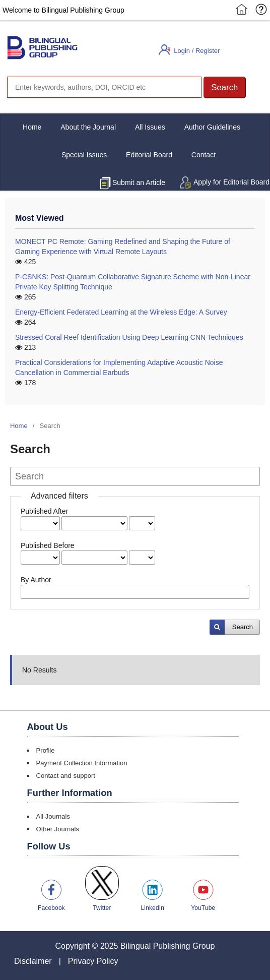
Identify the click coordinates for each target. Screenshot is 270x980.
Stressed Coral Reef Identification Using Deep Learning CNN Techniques (129, 337)
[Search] (104, 87)
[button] (225, 87)
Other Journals (58, 829)
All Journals (53, 816)
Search (243, 627)
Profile (46, 750)
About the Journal (88, 127)
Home (32, 127)
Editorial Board (149, 155)
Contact (204, 155)
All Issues (150, 127)
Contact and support (66, 776)
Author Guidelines (212, 127)
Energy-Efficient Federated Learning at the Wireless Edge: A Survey (121, 312)
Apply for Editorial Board (231, 182)
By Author (36, 580)
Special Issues (84, 155)
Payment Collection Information (82, 763)
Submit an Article (139, 182)
